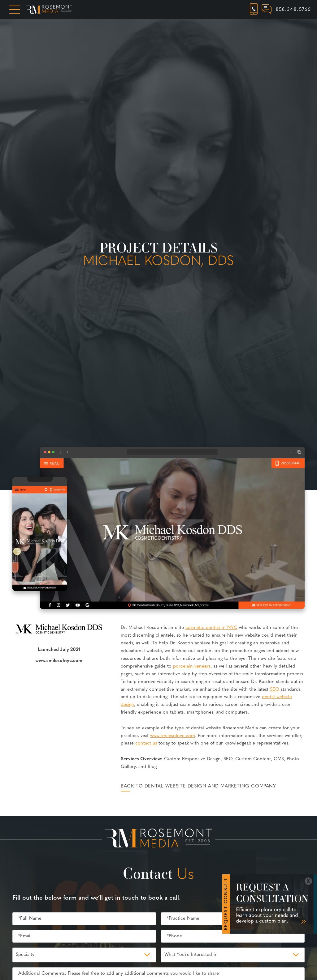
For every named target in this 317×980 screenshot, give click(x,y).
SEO (275, 690)
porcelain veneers (192, 666)
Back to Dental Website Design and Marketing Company (198, 786)
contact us (146, 743)
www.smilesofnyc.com (59, 661)
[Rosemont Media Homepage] (49, 10)
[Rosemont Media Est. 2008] (158, 839)
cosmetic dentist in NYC (211, 628)
